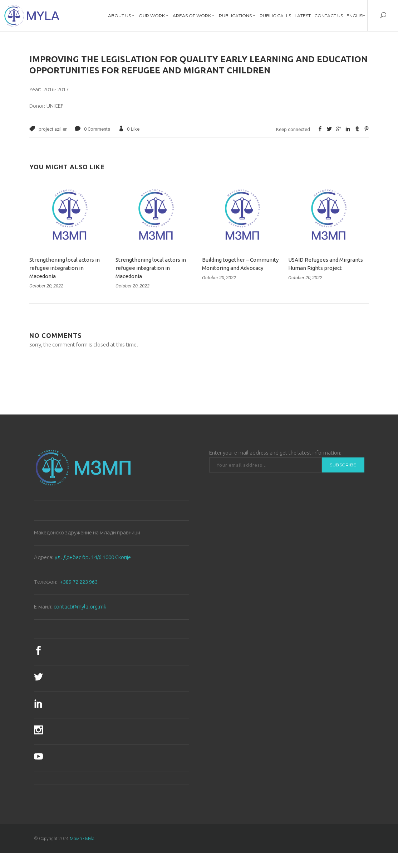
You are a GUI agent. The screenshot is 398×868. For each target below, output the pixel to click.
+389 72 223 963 (79, 582)
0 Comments (97, 129)
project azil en (53, 129)
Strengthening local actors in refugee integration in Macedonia (65, 268)
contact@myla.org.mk (80, 607)
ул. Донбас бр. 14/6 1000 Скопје (93, 557)
